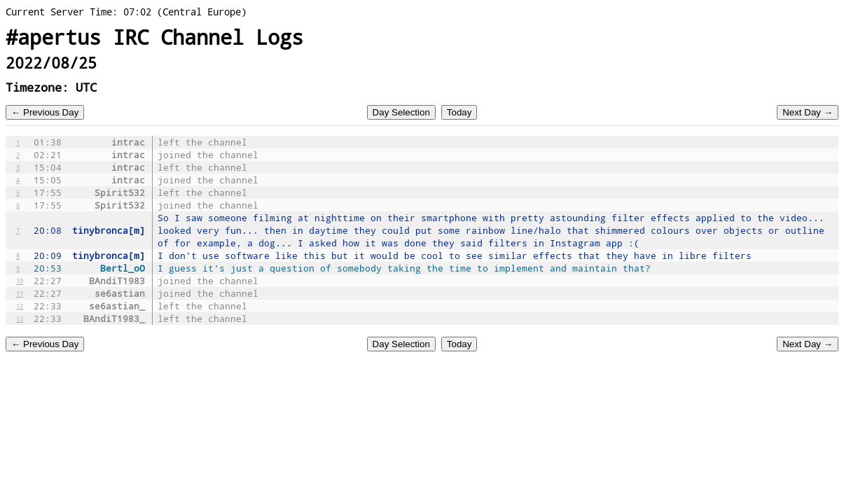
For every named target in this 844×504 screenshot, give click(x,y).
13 (20, 318)
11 (20, 293)
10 (20, 281)
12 (20, 306)
